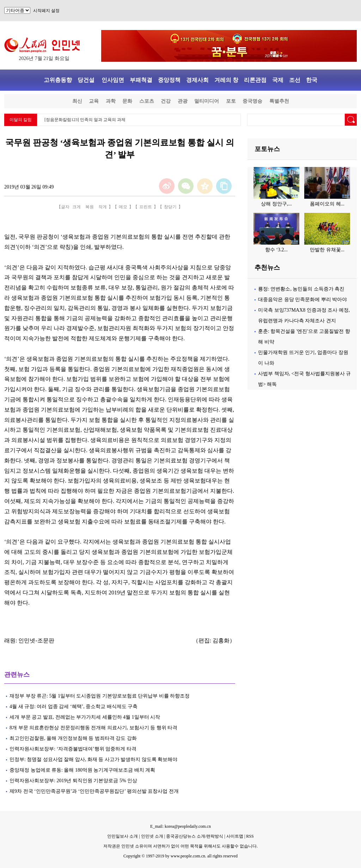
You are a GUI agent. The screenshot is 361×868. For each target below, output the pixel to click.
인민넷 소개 (152, 836)
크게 (77, 207)
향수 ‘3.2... (276, 250)
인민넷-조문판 (36, 640)
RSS (250, 836)
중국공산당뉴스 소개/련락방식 (195, 836)
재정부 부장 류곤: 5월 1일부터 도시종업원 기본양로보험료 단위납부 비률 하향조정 (100, 696)
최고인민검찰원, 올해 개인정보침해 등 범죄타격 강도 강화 (73, 738)
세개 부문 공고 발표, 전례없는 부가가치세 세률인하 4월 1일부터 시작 (85, 717)
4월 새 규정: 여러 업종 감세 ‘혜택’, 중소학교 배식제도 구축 (74, 707)
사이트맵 (235, 836)
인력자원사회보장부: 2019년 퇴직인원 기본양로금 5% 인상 (73, 781)
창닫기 (170, 207)
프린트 (146, 207)
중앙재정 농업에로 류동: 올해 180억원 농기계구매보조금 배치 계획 (82, 770)
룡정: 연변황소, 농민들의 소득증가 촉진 (301, 289)
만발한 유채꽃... (327, 250)
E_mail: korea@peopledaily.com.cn (180, 826)
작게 (103, 207)
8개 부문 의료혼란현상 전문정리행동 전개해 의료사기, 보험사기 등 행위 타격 (93, 728)
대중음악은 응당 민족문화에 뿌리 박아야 (302, 300)
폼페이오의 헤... (327, 204)
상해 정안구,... (276, 204)
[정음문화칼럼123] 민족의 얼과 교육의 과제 (85, 120)
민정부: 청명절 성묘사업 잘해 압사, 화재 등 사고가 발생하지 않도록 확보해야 (93, 759)
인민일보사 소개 (123, 836)
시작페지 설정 (46, 11)
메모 (123, 207)
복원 (90, 207)
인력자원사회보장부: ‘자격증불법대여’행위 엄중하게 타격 (74, 749)
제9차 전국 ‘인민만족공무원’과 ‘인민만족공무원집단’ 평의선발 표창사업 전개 (94, 791)
